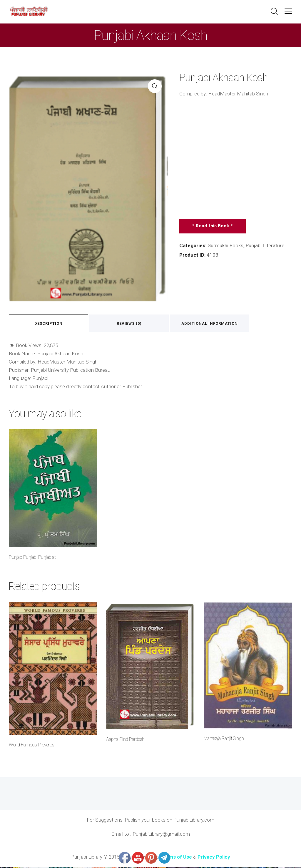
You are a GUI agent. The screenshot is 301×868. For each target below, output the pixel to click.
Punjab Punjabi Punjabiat (32, 558)
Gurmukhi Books (226, 245)
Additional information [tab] (215, 323)
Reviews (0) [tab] (133, 323)
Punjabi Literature (265, 245)
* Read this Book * (213, 226)
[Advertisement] (236, 161)
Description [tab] (50, 323)
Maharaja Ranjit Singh (224, 739)
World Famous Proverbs (32, 745)
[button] (288, 11)
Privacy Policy (214, 858)
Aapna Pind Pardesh (125, 740)
